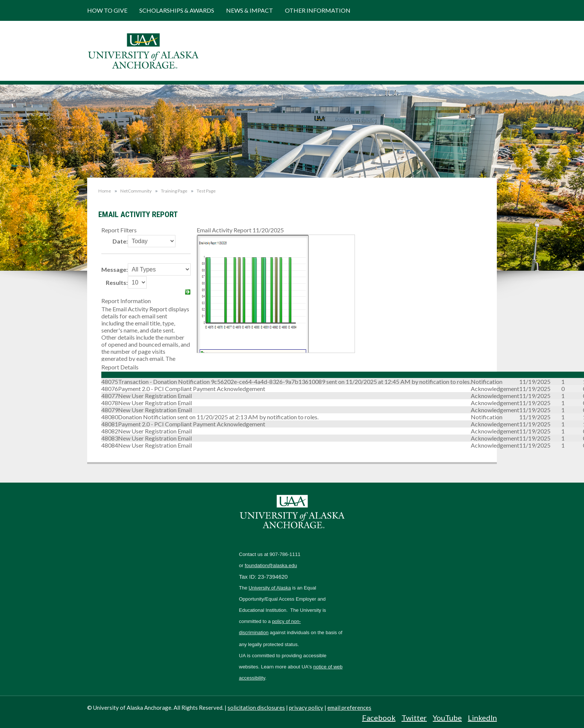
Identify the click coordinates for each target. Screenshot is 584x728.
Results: (117, 282)
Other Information (318, 10)
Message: (115, 269)
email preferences (349, 708)
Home (105, 191)
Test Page (206, 191)
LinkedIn (482, 718)
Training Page (174, 191)
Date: (120, 241)
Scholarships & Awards (177, 10)
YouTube (447, 718)
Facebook (379, 718)
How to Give (107, 10)
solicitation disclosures (256, 708)
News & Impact (250, 10)
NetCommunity (136, 191)
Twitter (414, 718)
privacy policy (306, 708)
